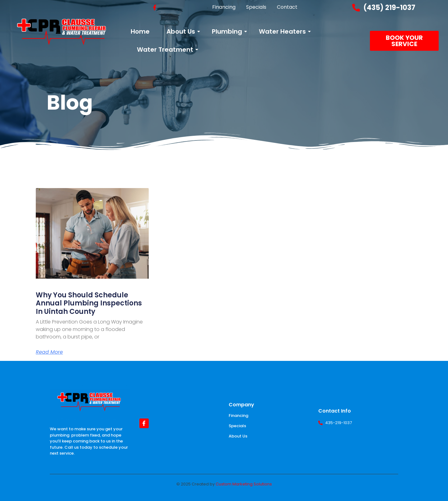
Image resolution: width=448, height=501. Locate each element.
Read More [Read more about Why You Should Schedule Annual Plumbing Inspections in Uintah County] (49, 352)
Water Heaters (283, 31)
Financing (238, 416)
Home (140, 31)
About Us (182, 31)
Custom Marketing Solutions (244, 484)
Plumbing (228, 31)
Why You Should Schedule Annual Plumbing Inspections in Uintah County (89, 303)
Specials (237, 426)
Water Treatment (166, 50)
